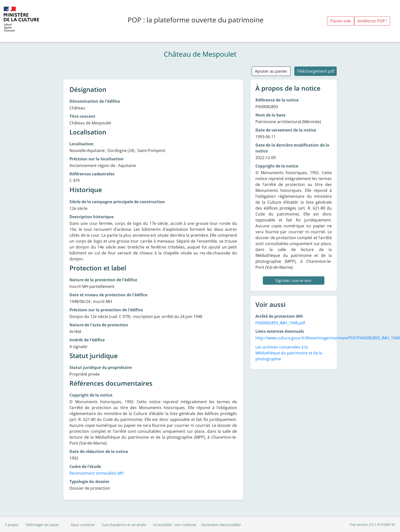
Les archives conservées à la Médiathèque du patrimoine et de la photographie (289, 353)
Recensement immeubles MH (97, 473)
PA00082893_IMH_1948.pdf (280, 323)
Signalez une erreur (294, 281)
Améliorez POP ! (372, 21)
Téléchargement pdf (316, 71)
